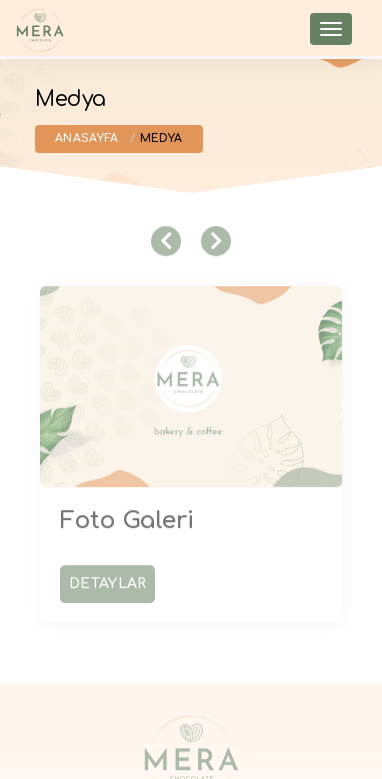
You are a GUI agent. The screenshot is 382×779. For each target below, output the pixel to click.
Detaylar (107, 579)
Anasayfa (86, 138)
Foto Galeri (127, 516)
